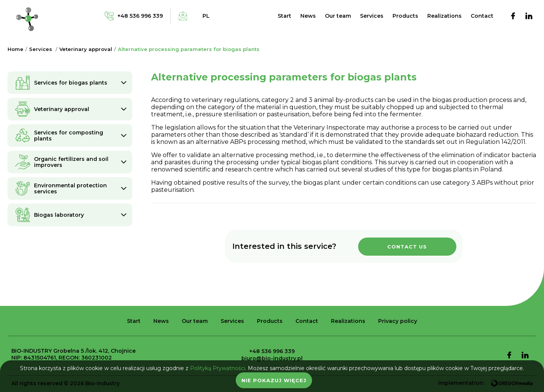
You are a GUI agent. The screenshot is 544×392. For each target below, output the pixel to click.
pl (206, 16)
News (308, 16)
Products (405, 16)
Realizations (444, 16)
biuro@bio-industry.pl (272, 358)
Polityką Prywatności (218, 368)
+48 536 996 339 (272, 351)
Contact (482, 16)
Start (284, 16)
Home (15, 49)
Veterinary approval (86, 49)
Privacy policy (398, 321)
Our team (338, 16)
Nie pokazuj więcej (274, 380)
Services (372, 16)
